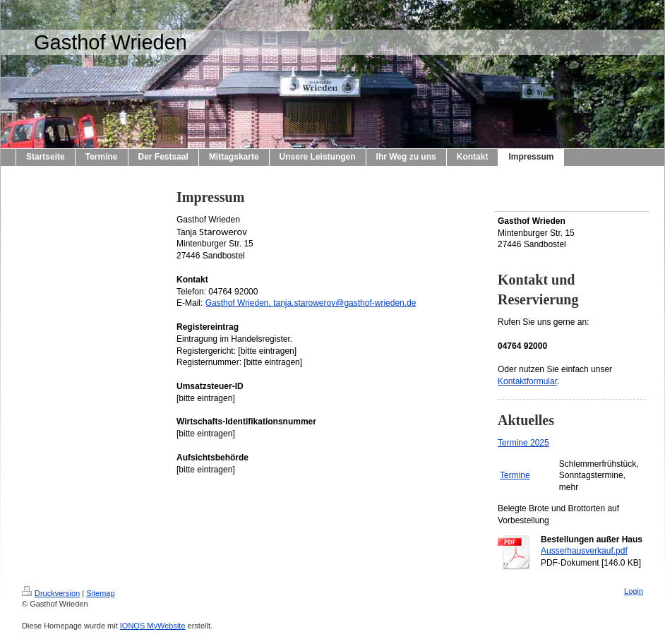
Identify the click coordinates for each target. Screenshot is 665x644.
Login (634, 591)
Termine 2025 (523, 443)
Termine (515, 475)
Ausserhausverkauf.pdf (584, 551)
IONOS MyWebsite (153, 626)
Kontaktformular (527, 381)
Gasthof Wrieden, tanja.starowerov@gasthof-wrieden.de (311, 303)
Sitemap (100, 593)
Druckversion (51, 593)
